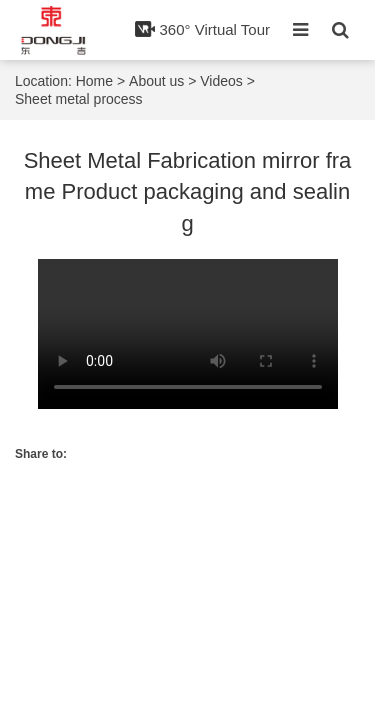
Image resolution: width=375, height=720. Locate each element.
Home (94, 81)
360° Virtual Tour (202, 29)
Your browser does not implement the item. (188, 334)
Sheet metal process (79, 99)
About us (156, 81)
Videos (221, 81)
